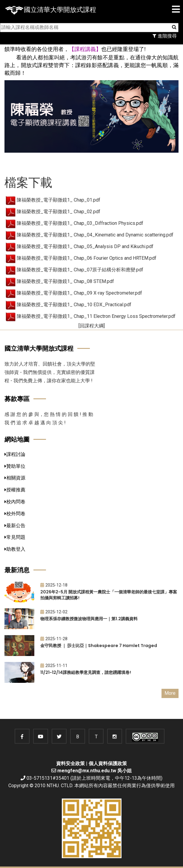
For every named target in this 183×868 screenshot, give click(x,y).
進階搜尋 (165, 36)
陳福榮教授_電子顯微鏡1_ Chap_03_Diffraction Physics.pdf (80, 223)
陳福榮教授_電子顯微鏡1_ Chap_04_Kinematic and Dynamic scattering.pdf (95, 235)
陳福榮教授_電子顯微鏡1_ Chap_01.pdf (59, 200)
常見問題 (15, 537)
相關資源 (15, 478)
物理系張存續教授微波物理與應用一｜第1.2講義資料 (89, 619)
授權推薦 (15, 490)
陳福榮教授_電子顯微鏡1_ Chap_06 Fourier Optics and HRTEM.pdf (87, 258)
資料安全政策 (70, 763)
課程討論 (15, 454)
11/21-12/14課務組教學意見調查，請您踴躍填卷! (86, 672)
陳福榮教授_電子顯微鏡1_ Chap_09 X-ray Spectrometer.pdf (79, 293)
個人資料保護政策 (108, 763)
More (170, 693)
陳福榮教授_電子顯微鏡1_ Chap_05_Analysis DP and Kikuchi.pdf (85, 246)
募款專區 (17, 399)
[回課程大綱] (92, 326)
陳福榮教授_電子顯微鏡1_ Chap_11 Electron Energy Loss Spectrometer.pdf (96, 316)
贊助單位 (15, 466)
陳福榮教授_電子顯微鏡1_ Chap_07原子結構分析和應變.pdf (80, 270)
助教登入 (15, 549)
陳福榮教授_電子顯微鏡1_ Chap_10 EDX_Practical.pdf (74, 305)
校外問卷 (15, 514)
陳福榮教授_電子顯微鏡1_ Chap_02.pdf (59, 212)
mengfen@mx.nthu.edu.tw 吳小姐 (94, 771)
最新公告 (15, 526)
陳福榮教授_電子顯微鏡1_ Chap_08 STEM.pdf (65, 281)
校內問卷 (15, 502)
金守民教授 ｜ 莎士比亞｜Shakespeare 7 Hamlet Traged (99, 646)
